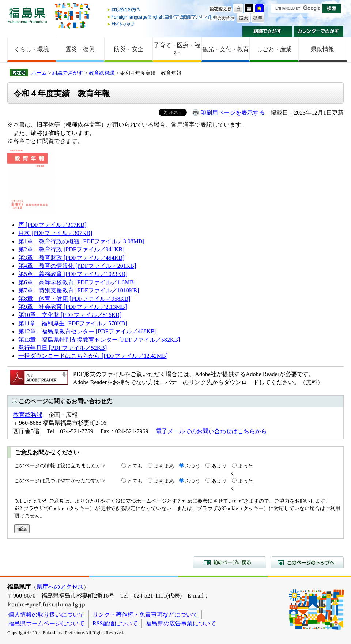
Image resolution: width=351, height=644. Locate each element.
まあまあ (164, 466)
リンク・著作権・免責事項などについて (145, 615)
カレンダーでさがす (319, 31)
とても (135, 466)
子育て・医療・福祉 (177, 49)
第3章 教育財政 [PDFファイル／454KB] (71, 258)
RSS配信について (115, 623)
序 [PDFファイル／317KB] (52, 225)
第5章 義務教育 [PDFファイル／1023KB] (73, 274)
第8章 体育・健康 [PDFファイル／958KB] (74, 299)
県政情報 (322, 49)
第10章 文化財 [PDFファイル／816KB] (70, 315)
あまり (219, 466)
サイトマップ (162, 24)
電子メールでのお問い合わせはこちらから (211, 431)
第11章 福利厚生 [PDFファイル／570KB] (73, 323)
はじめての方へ (162, 10)
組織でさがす (267, 31)
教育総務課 (102, 73)
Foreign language (162, 17)
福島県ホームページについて (46, 623)
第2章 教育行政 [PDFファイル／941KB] (71, 249)
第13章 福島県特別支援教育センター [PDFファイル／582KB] (99, 340)
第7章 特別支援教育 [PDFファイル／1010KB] (79, 290)
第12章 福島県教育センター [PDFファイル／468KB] (87, 331)
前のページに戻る (230, 562)
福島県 (27, 15)
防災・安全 (129, 49)
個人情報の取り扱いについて (46, 615)
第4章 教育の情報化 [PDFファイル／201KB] (77, 266)
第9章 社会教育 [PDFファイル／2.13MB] (73, 307)
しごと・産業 (274, 49)
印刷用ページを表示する (233, 113)
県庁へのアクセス (60, 587)
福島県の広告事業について (181, 623)
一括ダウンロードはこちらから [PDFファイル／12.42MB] (93, 356)
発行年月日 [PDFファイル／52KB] (63, 348)
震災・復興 (80, 49)
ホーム (39, 73)
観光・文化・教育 (226, 49)
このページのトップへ (307, 562)
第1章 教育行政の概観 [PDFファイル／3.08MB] (81, 241)
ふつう (193, 466)
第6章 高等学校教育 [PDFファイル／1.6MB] (77, 282)
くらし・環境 (31, 49)
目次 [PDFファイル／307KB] (55, 233)
